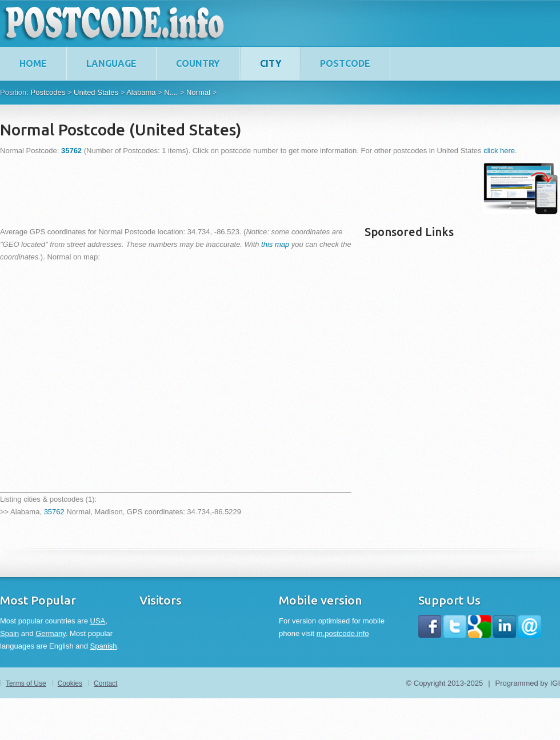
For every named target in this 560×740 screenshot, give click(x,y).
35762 (54, 512)
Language (111, 63)
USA (98, 621)
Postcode (345, 63)
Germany (51, 633)
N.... (171, 92)
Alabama (141, 92)
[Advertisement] (208, 189)
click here (499, 151)
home (33, 63)
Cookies (70, 683)
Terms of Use (26, 683)
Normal (198, 92)
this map (275, 244)
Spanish (104, 646)
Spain (9, 633)
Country (198, 63)
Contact (105, 683)
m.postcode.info (343, 633)
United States (96, 92)
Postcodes (48, 92)
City (271, 63)
